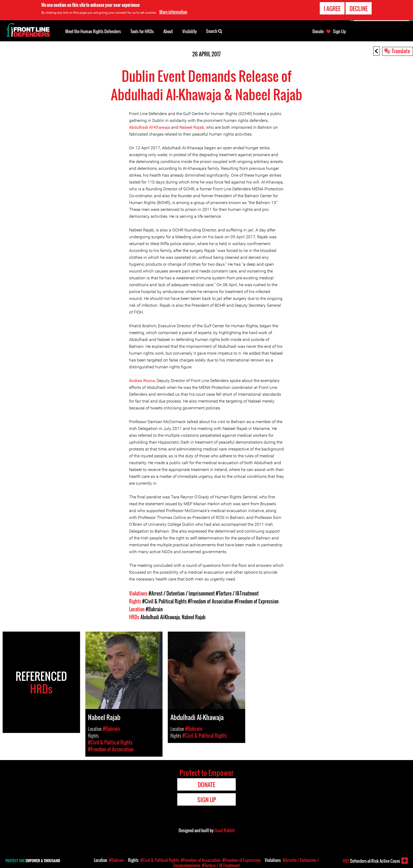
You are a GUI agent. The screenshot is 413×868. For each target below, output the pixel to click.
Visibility (190, 31)
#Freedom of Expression (257, 601)
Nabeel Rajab (192, 127)
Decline (359, 8)
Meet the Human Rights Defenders (93, 31)
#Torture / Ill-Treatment (237, 593)
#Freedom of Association (211, 601)
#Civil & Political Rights (164, 601)
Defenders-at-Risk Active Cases (371, 861)
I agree (332, 8)
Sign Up (339, 31)
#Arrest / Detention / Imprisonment (182, 593)
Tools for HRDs (142, 31)
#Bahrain (154, 609)
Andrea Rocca (142, 381)
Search (214, 31)
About (168, 31)
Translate (401, 51)
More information (173, 12)
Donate (318, 31)
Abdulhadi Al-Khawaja (150, 127)
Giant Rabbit (225, 830)
